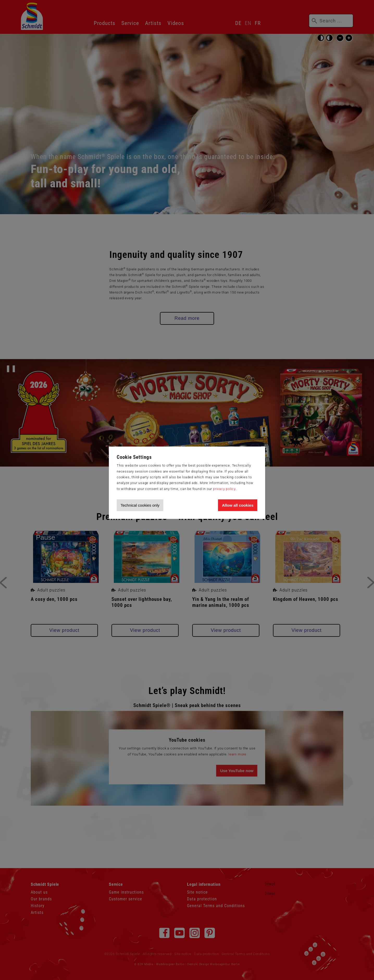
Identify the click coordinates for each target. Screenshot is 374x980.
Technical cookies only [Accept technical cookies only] (140, 505)
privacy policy (224, 489)
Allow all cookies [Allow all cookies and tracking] (238, 505)
